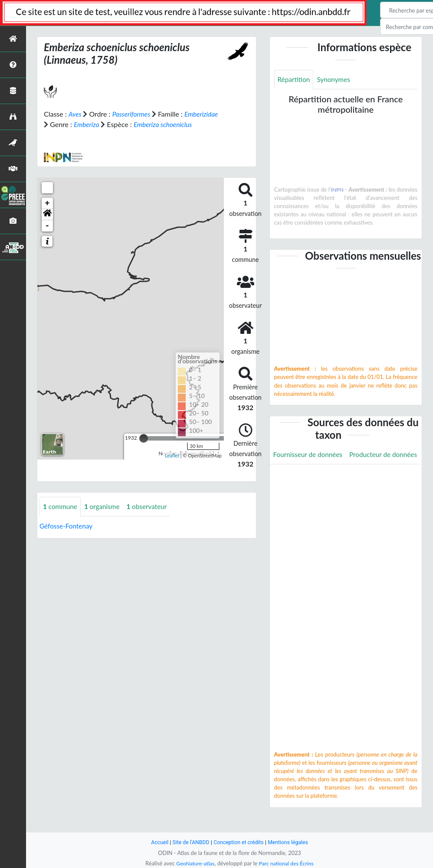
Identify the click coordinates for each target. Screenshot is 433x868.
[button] (47, 225)
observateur (151, 517)
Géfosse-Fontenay (67, 536)
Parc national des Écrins (287, 863)
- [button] (48, 236)
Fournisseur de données (310, 455)
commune (61, 517)
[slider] (144, 448)
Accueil (157, 842)
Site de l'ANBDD (189, 842)
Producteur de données (309, 474)
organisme (104, 517)
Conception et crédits (239, 842)
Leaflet (172, 466)
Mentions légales (290, 842)
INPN (347, 190)
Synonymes (336, 80)
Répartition (295, 80)
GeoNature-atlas (194, 863)
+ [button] (48, 213)
